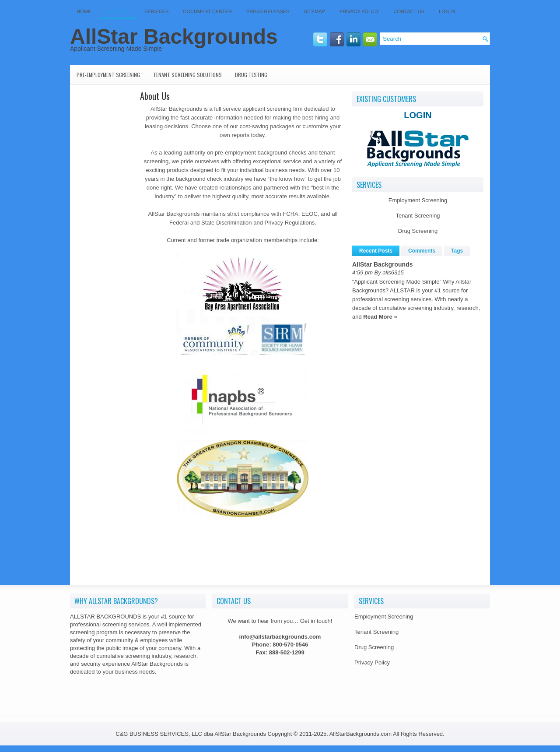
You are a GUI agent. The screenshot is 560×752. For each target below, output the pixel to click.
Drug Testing (251, 75)
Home (84, 11)
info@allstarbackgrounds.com (280, 637)
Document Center (207, 11)
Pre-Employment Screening (108, 75)
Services (156, 11)
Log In (447, 11)
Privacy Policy (359, 11)
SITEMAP (315, 11)
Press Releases (268, 11)
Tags (457, 251)
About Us (118, 11)
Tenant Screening (418, 216)
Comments (422, 251)
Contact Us (409, 11)
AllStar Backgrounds (174, 37)
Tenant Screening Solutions (187, 75)
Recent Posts (376, 251)
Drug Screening (418, 231)
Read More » (380, 317)
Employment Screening (418, 200)
